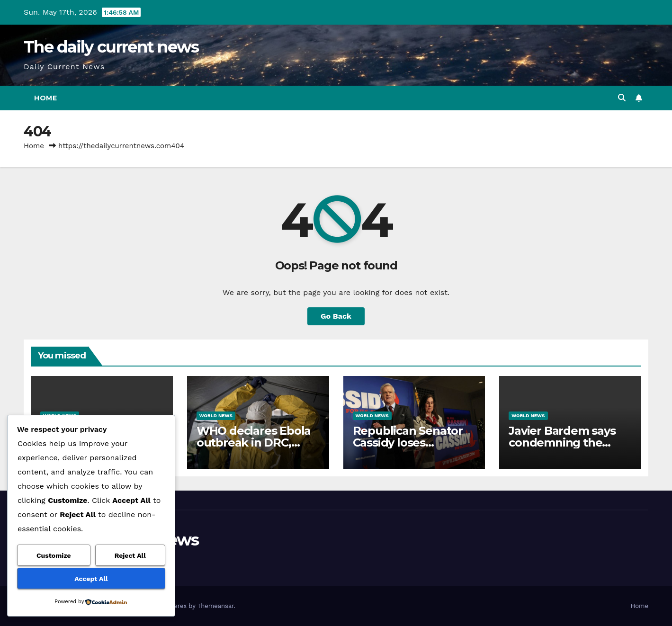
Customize (54, 555)
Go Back (336, 316)
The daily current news (111, 47)
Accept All (91, 579)
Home (45, 98)
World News (216, 416)
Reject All (130, 555)
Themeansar (216, 606)
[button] (622, 98)
